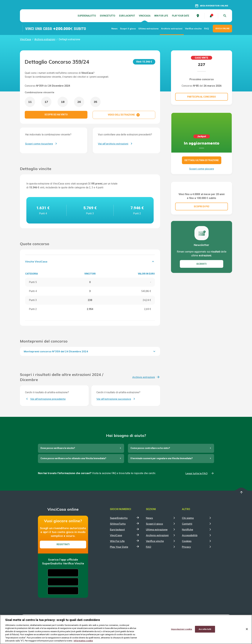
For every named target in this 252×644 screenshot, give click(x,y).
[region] (126, 629)
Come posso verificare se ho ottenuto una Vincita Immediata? (73, 458)
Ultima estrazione (148, 29)
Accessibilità (190, 535)
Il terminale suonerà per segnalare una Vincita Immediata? (162, 458)
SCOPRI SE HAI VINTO (56, 115)
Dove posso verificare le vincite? (58, 448)
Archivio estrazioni (172, 29)
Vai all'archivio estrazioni (113, 144)
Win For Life (161, 16)
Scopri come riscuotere (39, 144)
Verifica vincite (193, 29)
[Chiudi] (247, 629)
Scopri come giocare (202, 169)
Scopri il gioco (128, 29)
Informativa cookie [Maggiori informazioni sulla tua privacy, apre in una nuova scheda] (83, 641)
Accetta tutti (205, 629)
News (114, 29)
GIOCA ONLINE (222, 29)
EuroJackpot (127, 16)
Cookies (187, 541)
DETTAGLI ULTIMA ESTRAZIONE (202, 160)
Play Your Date (181, 16)
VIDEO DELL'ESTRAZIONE (124, 115)
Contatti (187, 524)
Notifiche (187, 529)
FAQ (207, 29)
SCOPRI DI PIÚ (202, 223)
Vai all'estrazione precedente (48, 399)
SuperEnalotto (87, 16)
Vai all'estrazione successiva (114, 399)
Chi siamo (188, 518)
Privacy (186, 547)
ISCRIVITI (201, 280)
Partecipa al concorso (202, 97)
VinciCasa (145, 16)
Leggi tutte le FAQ (197, 473)
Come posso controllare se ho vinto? (150, 448)
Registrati (63, 544)
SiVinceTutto (108, 16)
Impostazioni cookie (182, 629)
